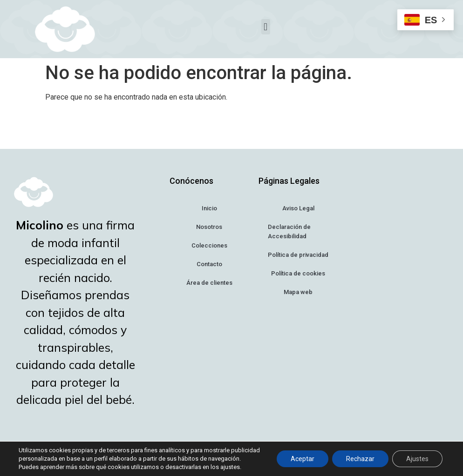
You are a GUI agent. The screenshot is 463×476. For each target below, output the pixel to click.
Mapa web (298, 292)
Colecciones (209, 245)
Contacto (209, 264)
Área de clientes (209, 283)
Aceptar (303, 459)
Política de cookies (298, 273)
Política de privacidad (298, 255)
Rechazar (360, 459)
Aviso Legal (298, 208)
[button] (266, 27)
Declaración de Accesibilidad (289, 231)
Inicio (209, 208)
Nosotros (209, 227)
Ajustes (417, 459)
